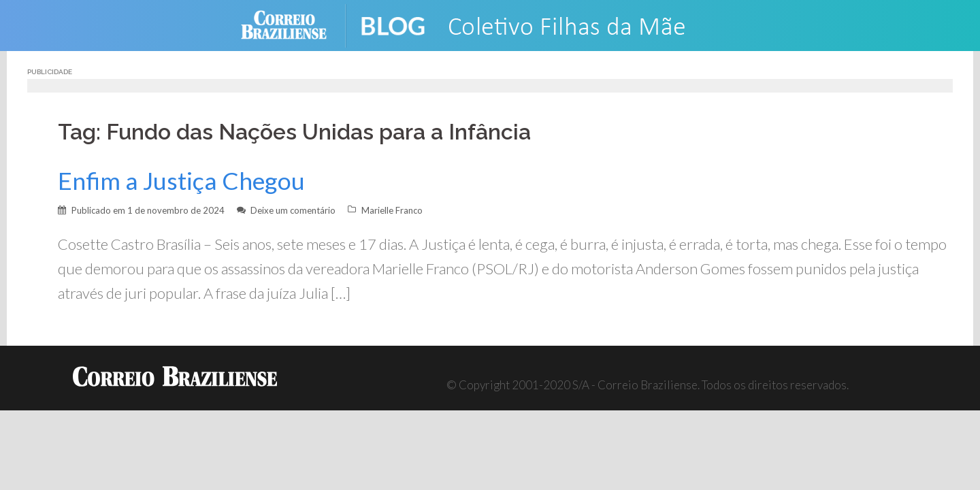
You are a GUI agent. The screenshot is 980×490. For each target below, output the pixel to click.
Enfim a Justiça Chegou (181, 181)
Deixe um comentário (293, 210)
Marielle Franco (392, 210)
